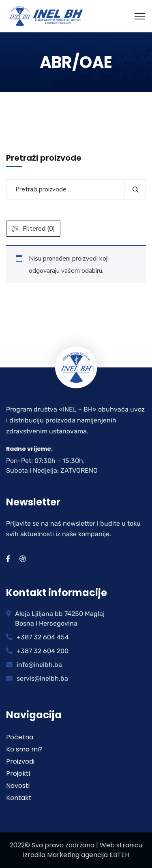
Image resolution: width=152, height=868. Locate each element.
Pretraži (135, 189)
